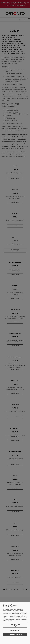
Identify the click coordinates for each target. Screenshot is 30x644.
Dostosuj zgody (15, 630)
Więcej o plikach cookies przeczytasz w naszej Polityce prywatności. (15, 620)
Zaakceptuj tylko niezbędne (15, 625)
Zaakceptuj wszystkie (15, 634)
